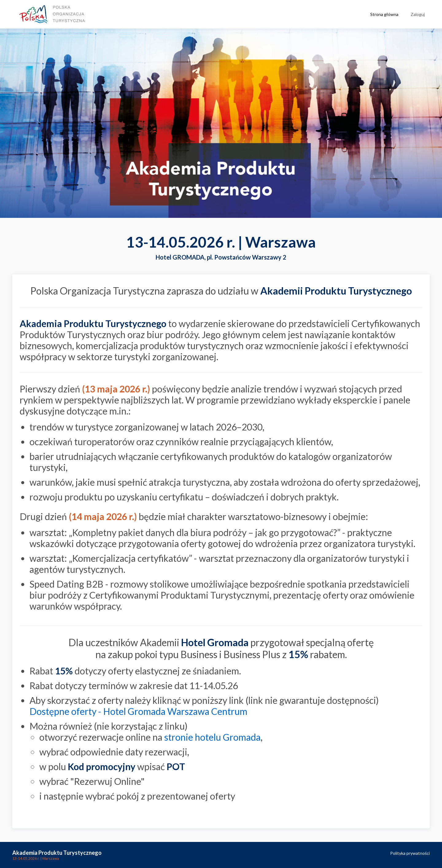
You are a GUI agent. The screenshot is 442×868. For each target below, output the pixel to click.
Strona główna (384, 14)
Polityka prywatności (410, 853)
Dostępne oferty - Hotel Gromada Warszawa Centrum (138, 711)
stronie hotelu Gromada (212, 737)
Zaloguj (418, 14)
